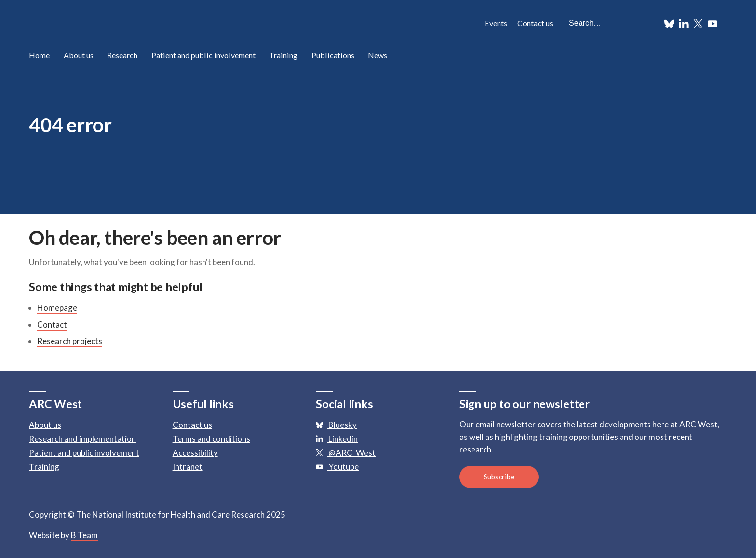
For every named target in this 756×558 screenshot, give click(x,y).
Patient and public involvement (203, 55)
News (378, 55)
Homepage (57, 308)
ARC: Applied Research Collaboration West (116, 24)
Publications (333, 55)
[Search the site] (609, 23)
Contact (52, 325)
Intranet (188, 467)
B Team (84, 535)
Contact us (535, 23)
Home (39, 55)
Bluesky (336, 425)
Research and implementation (82, 439)
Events (496, 23)
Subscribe (499, 477)
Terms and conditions (211, 439)
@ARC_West (346, 453)
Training (283, 55)
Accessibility (195, 453)
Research (122, 55)
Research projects (70, 341)
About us (79, 55)
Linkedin (337, 439)
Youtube (337, 467)
